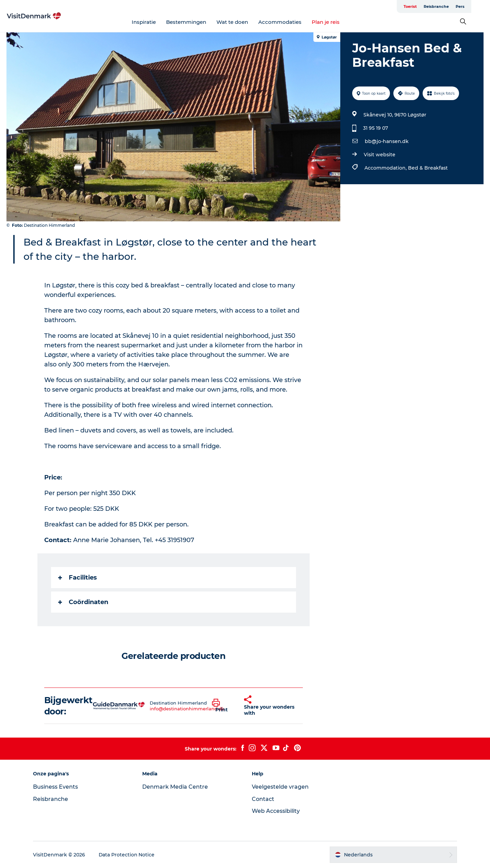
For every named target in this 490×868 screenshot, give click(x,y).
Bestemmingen (196, 22)
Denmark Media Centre (176, 787)
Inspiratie (153, 22)
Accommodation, (386, 168)
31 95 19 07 (375, 128)
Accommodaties (289, 22)
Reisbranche (455, 6)
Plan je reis (335, 22)
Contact (263, 799)
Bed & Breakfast (428, 168)
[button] (223, 706)
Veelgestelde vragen (280, 787)
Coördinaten (83, 602)
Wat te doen (242, 22)
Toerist (429, 6)
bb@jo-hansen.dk (387, 141)
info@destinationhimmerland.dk (187, 709)
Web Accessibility (276, 811)
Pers (479, 6)
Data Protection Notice (128, 855)
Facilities (78, 578)
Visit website (380, 155)
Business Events (56, 787)
